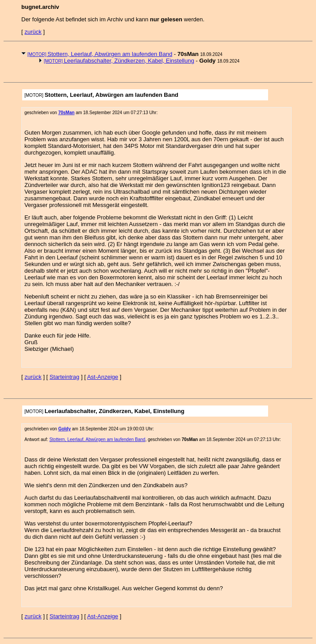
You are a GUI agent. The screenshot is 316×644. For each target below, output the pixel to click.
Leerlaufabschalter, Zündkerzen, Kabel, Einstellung (119, 61)
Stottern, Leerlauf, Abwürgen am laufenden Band (100, 54)
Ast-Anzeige (103, 377)
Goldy (64, 429)
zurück (33, 32)
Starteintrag (65, 377)
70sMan (66, 113)
